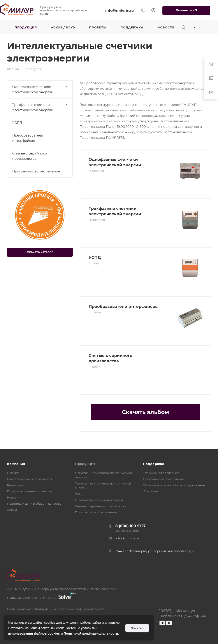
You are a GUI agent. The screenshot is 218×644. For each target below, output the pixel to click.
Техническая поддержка (161, 473)
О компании (16, 473)
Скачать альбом (145, 412)
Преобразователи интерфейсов (123, 307)
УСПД (95, 258)
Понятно (137, 628)
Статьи (12, 510)
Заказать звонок (127, 531)
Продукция (85, 464)
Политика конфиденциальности (82, 609)
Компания (16, 464)
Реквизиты (15, 485)
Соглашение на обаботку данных (32, 609)
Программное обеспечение (36, 171)
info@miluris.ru (120, 10)
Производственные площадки (30, 491)
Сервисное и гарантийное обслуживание (174, 485)
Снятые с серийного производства (30, 156)
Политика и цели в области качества (34, 504)
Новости (13, 497)
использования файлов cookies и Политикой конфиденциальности (63, 633)
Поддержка (154, 464)
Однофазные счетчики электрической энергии (40, 89)
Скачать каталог (40, 252)
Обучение (150, 491)
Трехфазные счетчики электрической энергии (40, 107)
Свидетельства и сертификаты (29, 479)
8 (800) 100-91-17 (130, 526)
